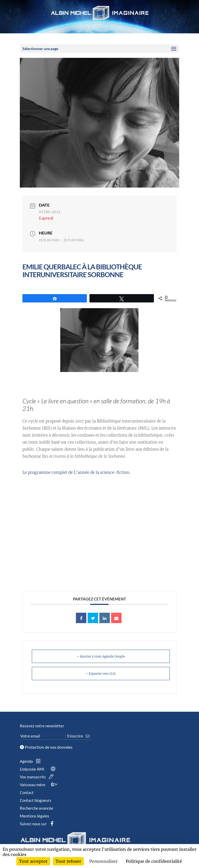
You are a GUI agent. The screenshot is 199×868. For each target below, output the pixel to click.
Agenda (31, 761)
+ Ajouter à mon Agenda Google (101, 656)
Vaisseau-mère (39, 785)
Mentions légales (35, 816)
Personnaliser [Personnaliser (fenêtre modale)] (103, 861)
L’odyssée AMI (39, 769)
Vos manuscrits (38, 777)
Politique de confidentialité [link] (154, 861)
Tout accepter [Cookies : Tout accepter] (33, 861)
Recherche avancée (37, 808)
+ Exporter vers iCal (101, 674)
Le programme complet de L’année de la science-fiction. (76, 472)
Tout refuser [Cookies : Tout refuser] (68, 861)
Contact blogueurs (36, 800)
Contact (27, 792)
